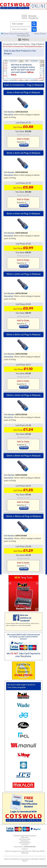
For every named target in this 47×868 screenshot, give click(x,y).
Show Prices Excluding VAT (15, 34)
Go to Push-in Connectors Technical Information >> (23, 47)
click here (34, 623)
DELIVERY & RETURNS (30, 859)
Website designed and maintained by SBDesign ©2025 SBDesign (25, 852)
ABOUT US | (8, 859)
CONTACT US (17, 859)
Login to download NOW (23, 812)
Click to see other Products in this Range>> (20, 52)
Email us (25, 849)
